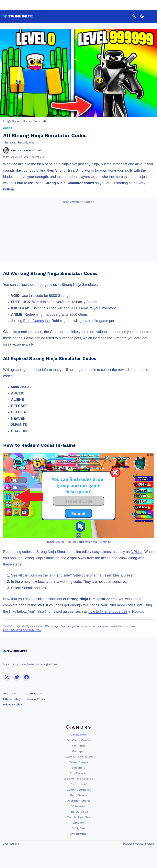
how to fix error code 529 (108, 611)
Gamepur (78, 751)
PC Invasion (78, 806)
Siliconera (78, 768)
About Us (9, 693)
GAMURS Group (145, 844)
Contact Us (34, 693)
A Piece (136, 552)
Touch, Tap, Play (79, 817)
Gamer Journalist (79, 790)
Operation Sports (79, 801)
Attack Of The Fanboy (78, 757)
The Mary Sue (79, 812)
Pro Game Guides (78, 740)
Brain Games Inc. (37, 321)
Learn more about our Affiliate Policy (22, 630)
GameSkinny (78, 795)
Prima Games (79, 762)
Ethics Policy (12, 699)
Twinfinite (79, 746)
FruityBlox (79, 828)
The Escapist (79, 773)
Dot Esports (78, 735)
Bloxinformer (79, 834)
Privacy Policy (12, 704)
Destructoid (79, 784)
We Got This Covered (78, 779)
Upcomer (79, 823)
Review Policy (36, 699)
